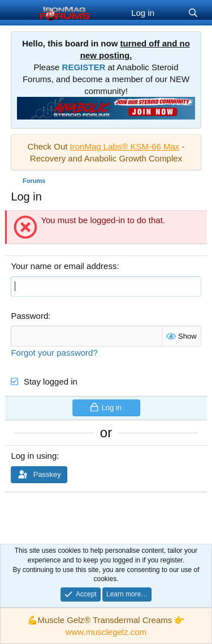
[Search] (193, 13)
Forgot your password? (54, 353)
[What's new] (171, 13)
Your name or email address (64, 266)
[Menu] (21, 13)
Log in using (34, 456)
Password (29, 316)
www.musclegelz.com (106, 632)
